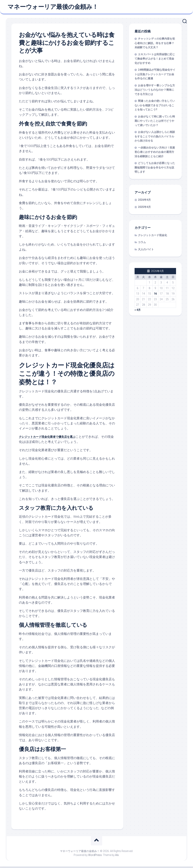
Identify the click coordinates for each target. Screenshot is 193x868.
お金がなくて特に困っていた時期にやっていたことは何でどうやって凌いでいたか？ (155, 122)
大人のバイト (146, 251)
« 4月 (138, 311)
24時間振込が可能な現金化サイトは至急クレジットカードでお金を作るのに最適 (155, 76)
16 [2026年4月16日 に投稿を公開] (155, 295)
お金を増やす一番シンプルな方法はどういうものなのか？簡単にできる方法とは (155, 91)
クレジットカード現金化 (152, 237)
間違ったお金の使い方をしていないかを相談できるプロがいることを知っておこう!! (155, 107)
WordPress (95, 857)
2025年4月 (144, 208)
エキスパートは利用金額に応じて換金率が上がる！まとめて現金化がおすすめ (155, 60)
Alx (117, 857)
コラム (142, 244)
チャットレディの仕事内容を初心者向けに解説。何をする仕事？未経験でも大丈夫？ (155, 45)
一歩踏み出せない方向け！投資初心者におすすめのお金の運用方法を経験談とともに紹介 (155, 153)
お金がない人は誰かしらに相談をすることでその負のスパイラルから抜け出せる (155, 138)
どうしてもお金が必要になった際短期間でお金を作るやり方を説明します (155, 169)
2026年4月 (144, 201)
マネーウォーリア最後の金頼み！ (53, 8)
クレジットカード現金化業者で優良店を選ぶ (51, 438)
